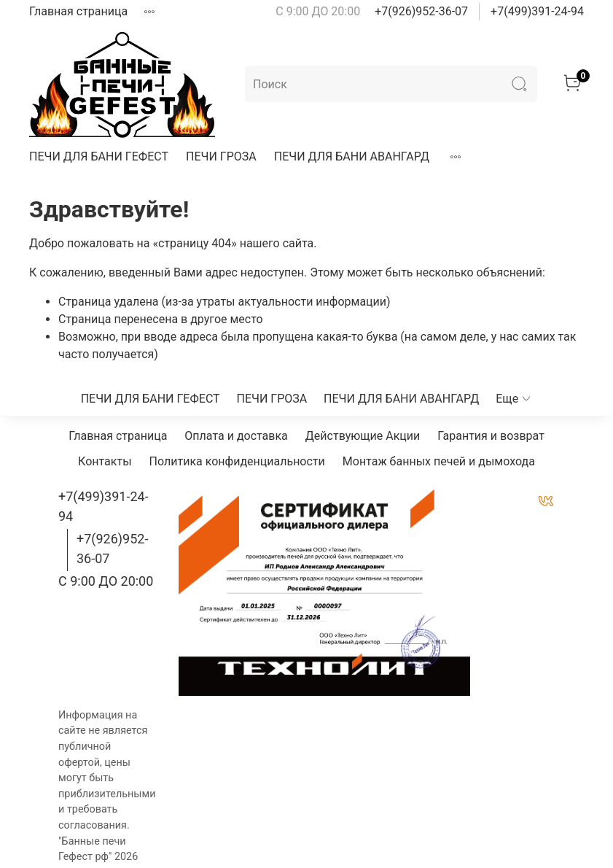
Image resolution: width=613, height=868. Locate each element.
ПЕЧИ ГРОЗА (221, 156)
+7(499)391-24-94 (537, 11)
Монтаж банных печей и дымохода (439, 461)
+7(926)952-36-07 (421, 11)
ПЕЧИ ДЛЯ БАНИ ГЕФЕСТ (99, 156)
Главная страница (78, 11)
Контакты (105, 461)
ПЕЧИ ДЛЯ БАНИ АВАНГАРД (352, 156)
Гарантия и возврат (491, 436)
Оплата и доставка (236, 436)
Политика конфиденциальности (237, 461)
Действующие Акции (363, 436)
